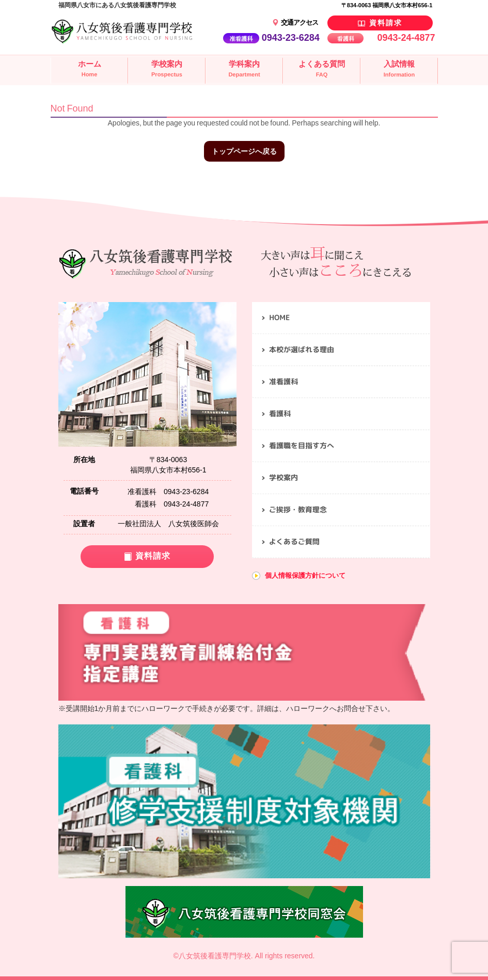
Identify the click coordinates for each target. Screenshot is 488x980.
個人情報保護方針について (305, 575)
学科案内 (244, 69)
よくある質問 (321, 69)
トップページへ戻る (244, 151)
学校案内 (166, 69)
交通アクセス (299, 22)
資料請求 (384, 23)
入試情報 (399, 70)
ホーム (89, 69)
